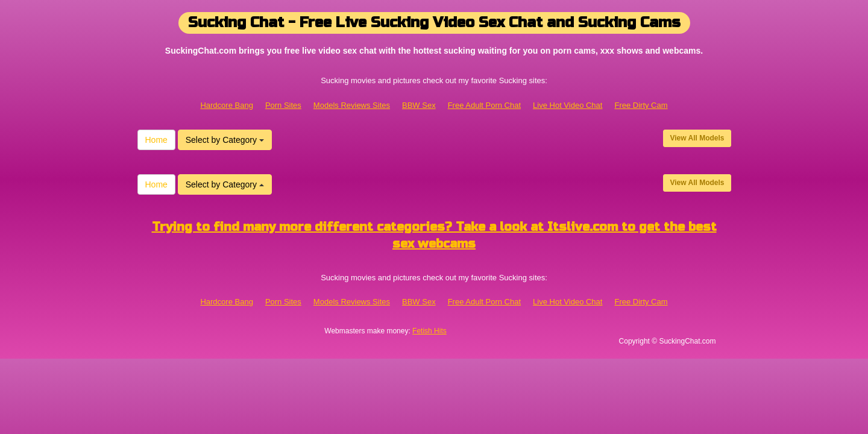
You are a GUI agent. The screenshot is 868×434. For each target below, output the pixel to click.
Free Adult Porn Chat (484, 105)
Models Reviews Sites (352, 105)
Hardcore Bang (226, 105)
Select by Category (225, 140)
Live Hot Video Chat (568, 105)
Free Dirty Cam (641, 105)
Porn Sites (283, 105)
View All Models (697, 138)
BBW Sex (419, 105)
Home (156, 140)
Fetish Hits (429, 331)
